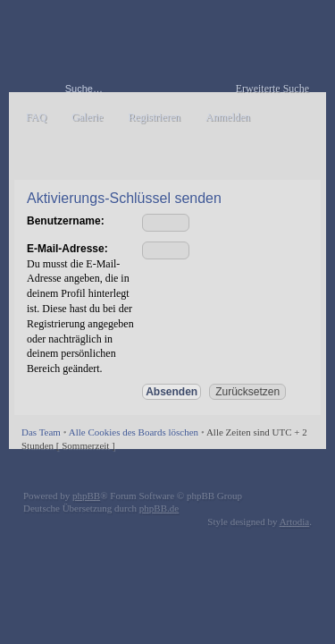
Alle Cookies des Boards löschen (134, 432)
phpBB (86, 496)
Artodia (295, 521)
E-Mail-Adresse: (67, 249)
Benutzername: (66, 221)
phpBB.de (159, 508)
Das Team (41, 432)
